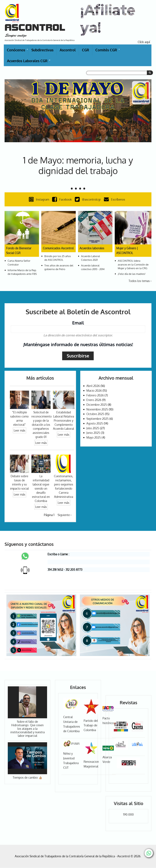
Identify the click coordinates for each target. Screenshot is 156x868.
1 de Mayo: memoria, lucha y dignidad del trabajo (78, 165)
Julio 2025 (93, 428)
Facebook (63, 199)
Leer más (19, 430)
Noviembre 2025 (97, 409)
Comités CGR (108, 51)
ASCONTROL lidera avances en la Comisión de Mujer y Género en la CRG (133, 264)
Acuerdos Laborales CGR (29, 62)
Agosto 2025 (95, 423)
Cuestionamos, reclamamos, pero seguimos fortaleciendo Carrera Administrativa (64, 486)
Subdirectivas (42, 50)
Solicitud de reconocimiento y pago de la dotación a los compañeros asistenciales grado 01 (42, 425)
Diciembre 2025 (97, 405)
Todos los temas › (140, 281)
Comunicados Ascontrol (58, 248)
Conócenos (18, 51)
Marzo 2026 (94, 391)
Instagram (40, 199)
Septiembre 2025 (97, 419)
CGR (86, 50)
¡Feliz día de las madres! (132, 274)
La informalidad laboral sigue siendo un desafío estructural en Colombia (41, 488)
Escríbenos (115, 199)
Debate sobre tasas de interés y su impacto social (19, 482)
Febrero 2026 (95, 395)
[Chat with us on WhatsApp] (149, 853)
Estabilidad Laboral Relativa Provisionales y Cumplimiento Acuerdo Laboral (64, 420)
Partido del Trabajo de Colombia (91, 725)
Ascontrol (68, 50)
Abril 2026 (93, 386)
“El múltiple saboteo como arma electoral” (19, 418)
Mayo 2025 (94, 437)
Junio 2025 (93, 433)
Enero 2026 (94, 400)
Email (78, 323)
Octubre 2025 (95, 414)
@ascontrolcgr (89, 199)
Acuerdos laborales (92, 248)
